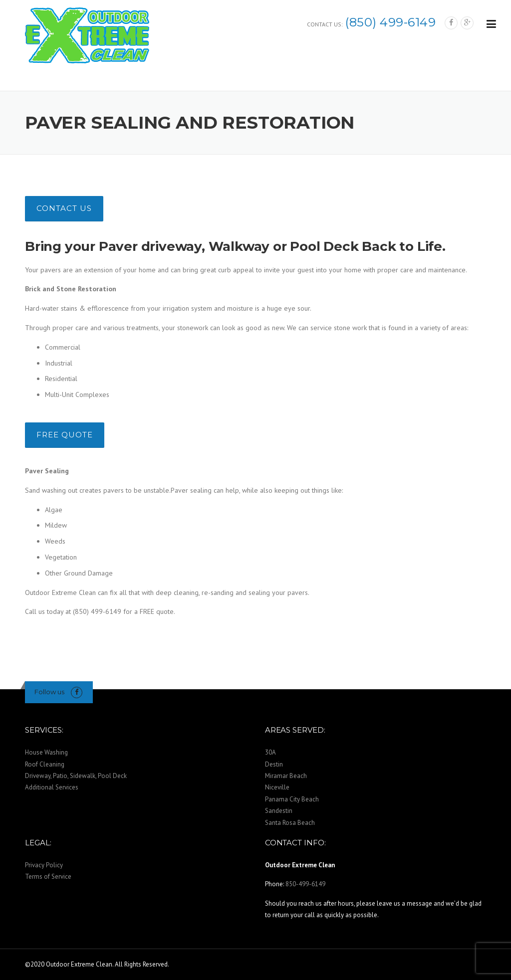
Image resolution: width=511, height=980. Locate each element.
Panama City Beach (292, 799)
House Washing (46, 752)
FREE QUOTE (65, 435)
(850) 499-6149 (390, 22)
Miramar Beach (286, 776)
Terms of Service (48, 877)
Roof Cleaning (45, 764)
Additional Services (52, 787)
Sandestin (279, 811)
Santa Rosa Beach (290, 823)
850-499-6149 (305, 884)
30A (270, 752)
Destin (274, 764)
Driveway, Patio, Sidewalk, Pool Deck (76, 776)
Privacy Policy (44, 865)
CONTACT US (64, 208)
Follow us (49, 692)
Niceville (277, 787)
